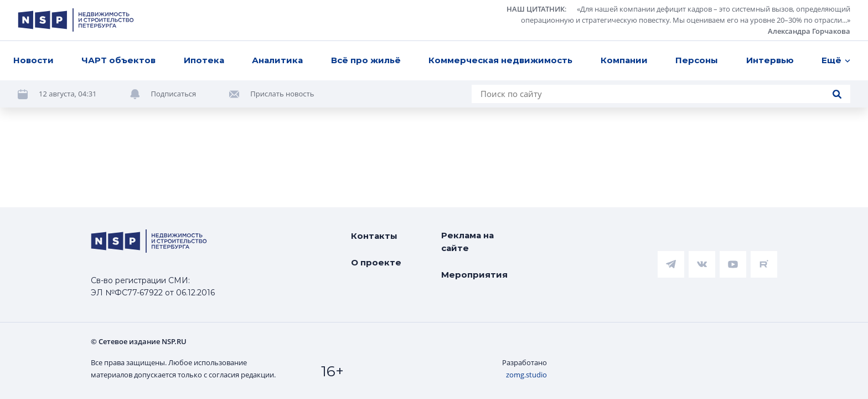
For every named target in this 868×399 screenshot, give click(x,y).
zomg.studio (526, 375)
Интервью (770, 60)
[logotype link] (76, 20)
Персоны (697, 60)
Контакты (374, 236)
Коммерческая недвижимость (500, 60)
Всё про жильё (366, 60)
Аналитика (277, 60)
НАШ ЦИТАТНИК (536, 9)
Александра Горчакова (809, 31)
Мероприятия (474, 275)
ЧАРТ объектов (118, 60)
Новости (33, 60)
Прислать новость (282, 94)
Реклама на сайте (467, 242)
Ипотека (204, 60)
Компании (624, 60)
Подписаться (174, 94)
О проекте (376, 262)
